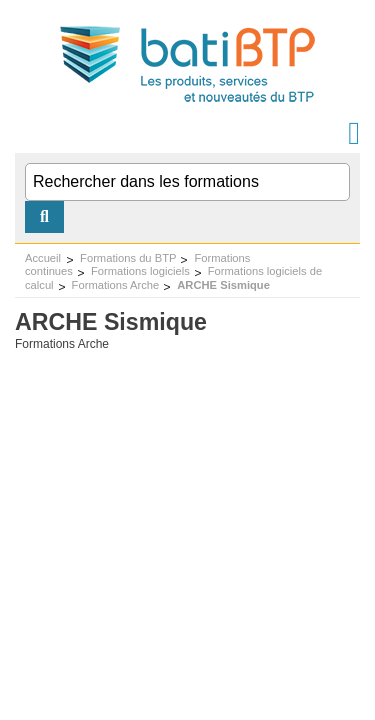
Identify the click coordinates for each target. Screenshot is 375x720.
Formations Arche (116, 285)
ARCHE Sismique (223, 285)
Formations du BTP (128, 258)
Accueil (43, 258)
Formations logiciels (140, 271)
